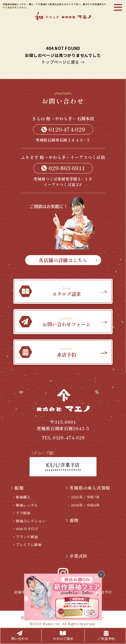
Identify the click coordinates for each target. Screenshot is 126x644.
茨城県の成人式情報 (87, 488)
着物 (71, 520)
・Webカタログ (25, 529)
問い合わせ (20, 636)
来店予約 (104, 592)
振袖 (16, 488)
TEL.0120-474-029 (63, 437)
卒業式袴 (76, 556)
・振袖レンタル (25, 505)
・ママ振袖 (21, 513)
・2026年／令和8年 (83, 505)
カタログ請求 (63, 636)
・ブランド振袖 (25, 537)
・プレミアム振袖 (27, 544)
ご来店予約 (106, 636)
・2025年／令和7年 (83, 497)
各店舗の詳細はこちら (68, 260)
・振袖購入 (21, 497)
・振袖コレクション (29, 521)
